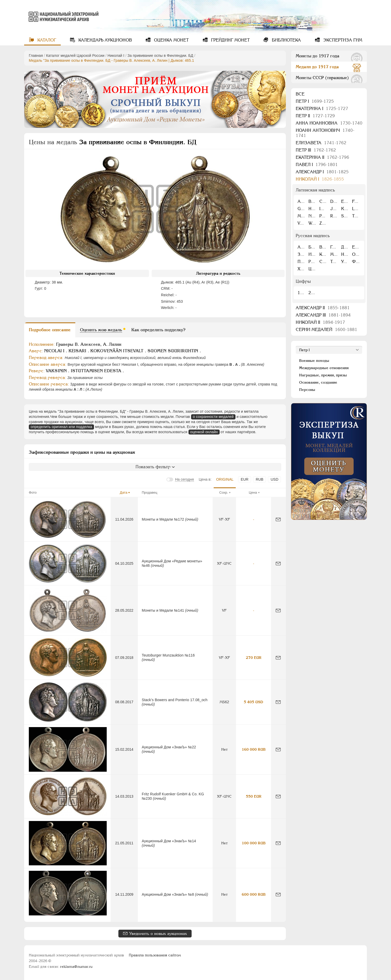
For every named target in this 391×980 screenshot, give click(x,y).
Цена (253, 492)
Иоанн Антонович (325, 133)
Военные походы (314, 361)
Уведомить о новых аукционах (158, 933)
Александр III (323, 315)
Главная (36, 56)
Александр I (322, 172)
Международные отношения (324, 368)
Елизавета (321, 143)
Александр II (323, 308)
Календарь (105, 40)
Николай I (116, 56)
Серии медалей (326, 330)
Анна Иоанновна (329, 123)
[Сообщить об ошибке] (278, 519)
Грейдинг (230, 40)
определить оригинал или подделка (61, 427)
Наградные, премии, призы (323, 375)
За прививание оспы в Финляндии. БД (160, 56)
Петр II (315, 116)
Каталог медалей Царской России (75, 56)
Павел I (317, 165)
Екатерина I (322, 109)
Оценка (171, 40)
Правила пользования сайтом (155, 955)
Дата (124, 492)
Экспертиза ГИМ (342, 40)
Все (300, 94)
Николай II (320, 322)
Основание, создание (318, 382)
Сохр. (224, 492)
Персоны (307, 390)
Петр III (316, 150)
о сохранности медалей (213, 417)
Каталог (46, 40)
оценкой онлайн (204, 432)
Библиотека (286, 40)
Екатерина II (322, 157)
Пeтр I (315, 101)
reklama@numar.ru (76, 967)
